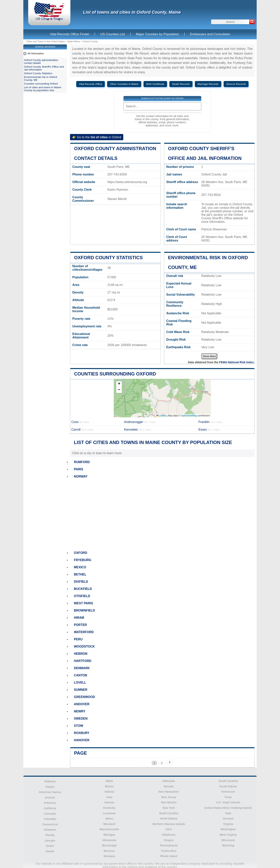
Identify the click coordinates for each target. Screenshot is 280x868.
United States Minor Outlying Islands (228, 808)
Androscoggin (140, 422)
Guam (50, 846)
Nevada (169, 786)
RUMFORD (82, 462)
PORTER (80, 625)
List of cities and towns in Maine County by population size (43, 89)
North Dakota (169, 819)
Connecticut (50, 824)
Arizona (50, 798)
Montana (109, 856)
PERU (78, 639)
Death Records (181, 84)
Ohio (169, 829)
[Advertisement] (162, 515)
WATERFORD (84, 632)
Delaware (50, 830)
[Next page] (170, 762)
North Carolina (169, 813)
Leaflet (161, 416)
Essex (209, 430)
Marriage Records (208, 84)
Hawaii (50, 851)
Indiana (109, 792)
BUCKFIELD (83, 589)
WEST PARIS (83, 603)
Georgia (50, 841)
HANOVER (82, 740)
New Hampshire (169, 792)
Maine (109, 819)
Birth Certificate (155, 84)
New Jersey (169, 797)
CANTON (80, 675)
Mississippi (109, 845)
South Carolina (228, 781)
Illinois (109, 786)
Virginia (228, 824)
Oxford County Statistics (108, 258)
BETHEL (80, 574)
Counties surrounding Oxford (115, 374)
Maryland (109, 824)
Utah (228, 813)
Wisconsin (228, 840)
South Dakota (228, 786)
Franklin (210, 422)
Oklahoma (169, 835)
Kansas (109, 802)
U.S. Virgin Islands (228, 802)
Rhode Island (169, 856)
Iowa (109, 797)
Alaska (50, 787)
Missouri (109, 851)
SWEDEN (81, 719)
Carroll (82, 430)
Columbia (50, 819)
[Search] (252, 22)
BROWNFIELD (84, 610)
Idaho (109, 781)
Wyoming (228, 845)
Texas (228, 797)
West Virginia (228, 835)
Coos (80, 422)
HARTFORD (83, 661)
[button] (119, 384)
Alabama (50, 781)
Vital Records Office (91, 84)
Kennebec (137, 430)
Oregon (169, 840)
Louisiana (109, 813)
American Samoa (50, 792)
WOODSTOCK (84, 646)
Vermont (228, 819)
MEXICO (80, 567)
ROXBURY (82, 733)
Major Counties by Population (157, 34)
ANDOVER (82, 704)
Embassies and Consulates (210, 34)
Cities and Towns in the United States (46, 41)
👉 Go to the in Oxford (97, 137)
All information (36, 54)
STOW (79, 726)
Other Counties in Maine (124, 84)
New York (169, 808)
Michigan (109, 835)
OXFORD (80, 553)
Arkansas (50, 803)
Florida (50, 835)
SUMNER (81, 690)
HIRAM (79, 618)
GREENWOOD (84, 697)
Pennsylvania (169, 845)
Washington (228, 829)
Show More (209, 356)
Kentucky (109, 808)
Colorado (50, 814)
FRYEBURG (83, 560)
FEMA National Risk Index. (237, 362)
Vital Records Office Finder (70, 34)
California (50, 808)
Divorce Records (236, 84)
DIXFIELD (81, 582)
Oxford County (90, 41)
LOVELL (80, 683)
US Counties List (113, 34)
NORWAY (81, 476)
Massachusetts (109, 829)
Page (80, 753)
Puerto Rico (169, 851)
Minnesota (109, 840)
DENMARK (82, 668)
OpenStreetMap (189, 416)
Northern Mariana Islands (169, 824)
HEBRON (81, 654)
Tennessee (228, 792)
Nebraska (169, 781)
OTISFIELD (82, 596)
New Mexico (169, 802)
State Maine (74, 41)
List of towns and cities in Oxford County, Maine (132, 12)
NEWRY (80, 711)
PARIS (79, 469)
